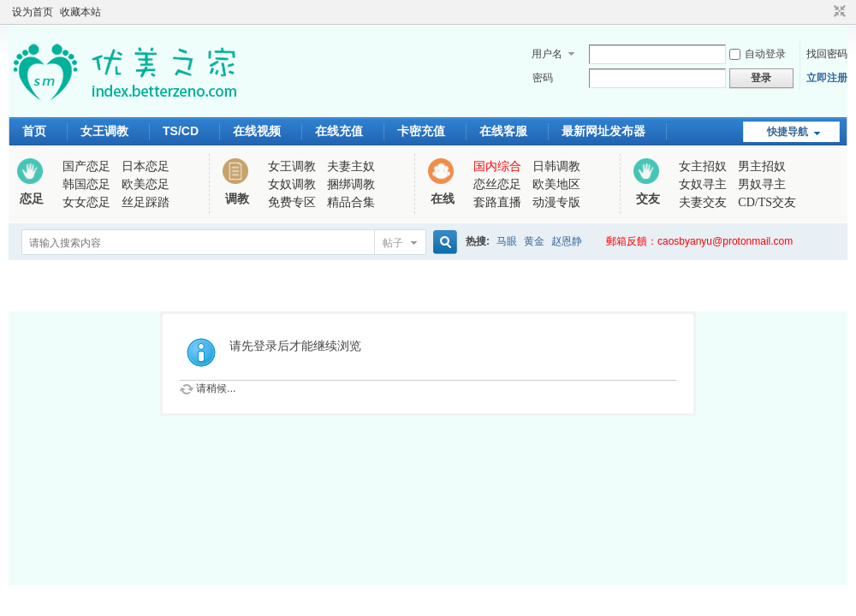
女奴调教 (292, 184)
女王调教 (104, 131)
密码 (543, 78)
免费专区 (292, 202)
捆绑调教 (351, 184)
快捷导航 (788, 132)
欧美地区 (556, 184)
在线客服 (503, 131)
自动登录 (758, 54)
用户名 (547, 54)
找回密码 (827, 54)
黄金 (534, 241)
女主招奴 (703, 166)
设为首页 (33, 12)
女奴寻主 (703, 184)
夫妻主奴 (351, 166)
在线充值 (339, 131)
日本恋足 (146, 166)
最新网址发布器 (603, 131)
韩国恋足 (86, 184)
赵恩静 (567, 241)
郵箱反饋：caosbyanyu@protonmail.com (699, 241)
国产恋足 (86, 166)
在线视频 (257, 131)
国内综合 (497, 166)
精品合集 (351, 202)
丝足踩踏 (146, 202)
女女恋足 (86, 202)
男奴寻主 (762, 184)
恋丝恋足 (497, 184)
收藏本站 (80, 12)
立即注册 (827, 78)
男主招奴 (762, 166)
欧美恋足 (146, 184)
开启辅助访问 (823, 12)
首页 (34, 131)
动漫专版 (556, 202)
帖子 (393, 243)
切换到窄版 (838, 12)
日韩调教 (556, 166)
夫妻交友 (703, 202)
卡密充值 (421, 131)
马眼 (507, 241)
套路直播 (497, 202)
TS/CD (181, 131)
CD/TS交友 (767, 202)
